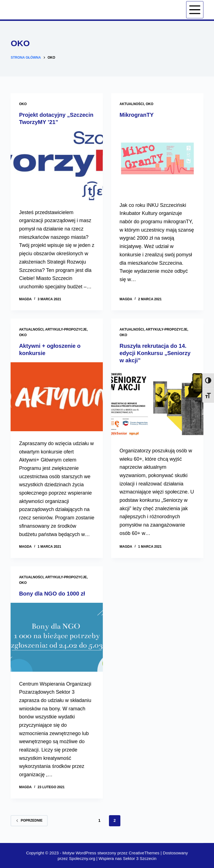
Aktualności (132, 104)
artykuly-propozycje (66, 329)
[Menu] (195, 10)
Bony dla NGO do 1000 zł (52, 594)
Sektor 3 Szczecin (140, 858)
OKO (23, 104)
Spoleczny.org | (84, 858)
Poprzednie (29, 820)
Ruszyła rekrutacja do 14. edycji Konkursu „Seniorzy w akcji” (155, 353)
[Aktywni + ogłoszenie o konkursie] (57, 397)
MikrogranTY (137, 115)
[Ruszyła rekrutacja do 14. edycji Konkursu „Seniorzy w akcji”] (157, 404)
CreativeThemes (144, 853)
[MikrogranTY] (157, 158)
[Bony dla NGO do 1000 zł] (57, 637)
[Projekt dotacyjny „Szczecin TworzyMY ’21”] (57, 166)
